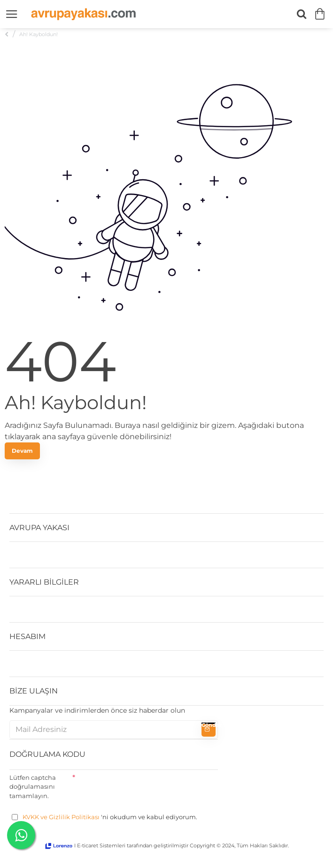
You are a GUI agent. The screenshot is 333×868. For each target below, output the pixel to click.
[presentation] (147, 788)
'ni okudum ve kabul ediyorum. (105, 817)
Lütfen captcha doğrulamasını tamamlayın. (33, 787)
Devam (22, 451)
